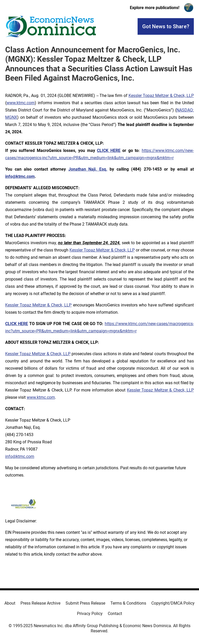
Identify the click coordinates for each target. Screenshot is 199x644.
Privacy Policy (90, 614)
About (10, 603)
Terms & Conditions (128, 603)
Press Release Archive (40, 603)
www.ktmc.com (21, 103)
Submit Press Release (85, 603)
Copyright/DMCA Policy (173, 603)
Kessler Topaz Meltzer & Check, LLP (161, 96)
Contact (115, 614)
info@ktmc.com (20, 456)
